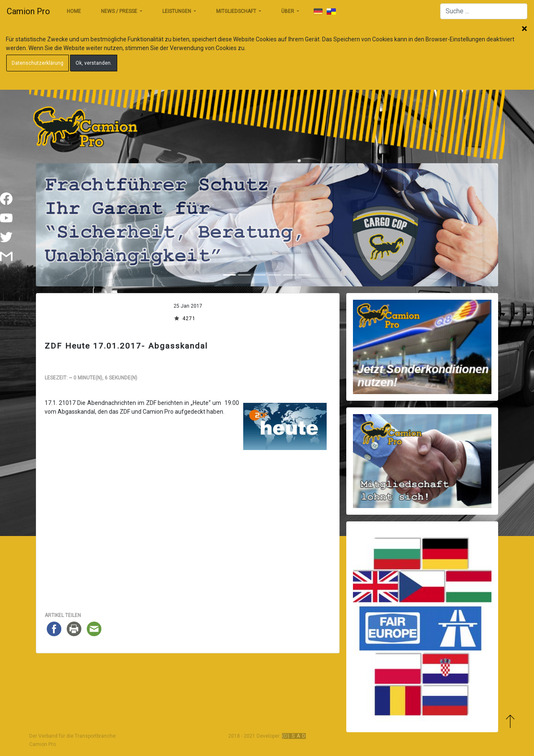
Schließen (524, 29)
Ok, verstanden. (94, 63)
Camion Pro (28, 11)
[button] (71, 225)
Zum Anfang (510, 722)
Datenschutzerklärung (38, 63)
